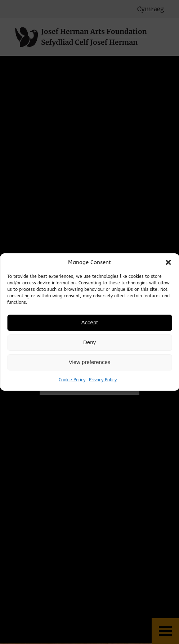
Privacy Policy (103, 380)
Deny (89, 342)
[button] (168, 262)
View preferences (90, 362)
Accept (90, 322)
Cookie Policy (72, 380)
